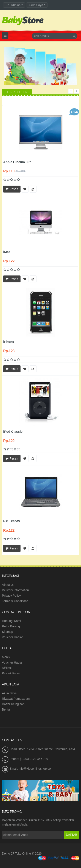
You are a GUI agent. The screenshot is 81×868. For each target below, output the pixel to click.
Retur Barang (11, 626)
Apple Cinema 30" (17, 162)
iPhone (9, 342)
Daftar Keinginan (13, 704)
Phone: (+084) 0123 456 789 (29, 759)
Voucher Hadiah (13, 637)
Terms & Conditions (15, 601)
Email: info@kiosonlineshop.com (31, 769)
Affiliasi (7, 668)
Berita (6, 709)
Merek (6, 657)
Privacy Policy (11, 596)
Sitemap (7, 632)
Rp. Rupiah (14, 5)
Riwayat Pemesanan (16, 699)
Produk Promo (12, 673)
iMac (7, 252)
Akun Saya (9, 693)
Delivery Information (15, 590)
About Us (8, 585)
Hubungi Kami (11, 621)
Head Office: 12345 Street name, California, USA (42, 749)
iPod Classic (13, 432)
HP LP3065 (12, 521)
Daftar (71, 835)
